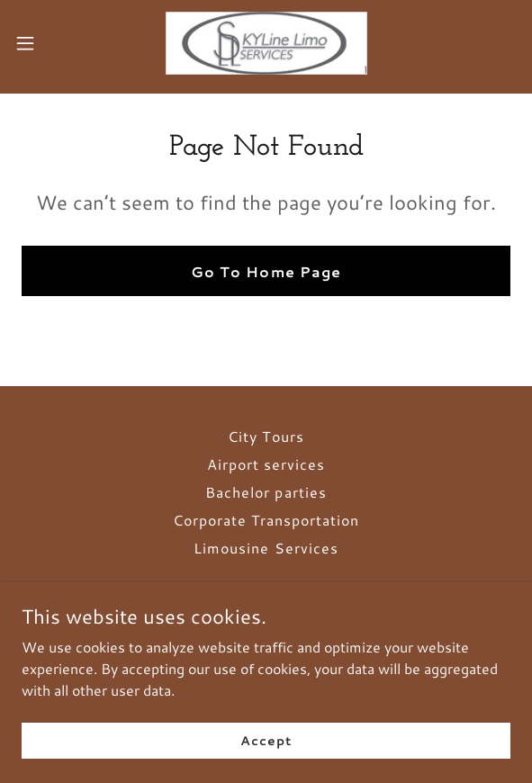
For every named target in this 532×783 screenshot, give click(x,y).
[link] (266, 43)
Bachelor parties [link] (266, 492)
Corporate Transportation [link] (266, 520)
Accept (266, 740)
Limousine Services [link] (266, 548)
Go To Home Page (266, 271)
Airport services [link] (266, 464)
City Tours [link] (266, 436)
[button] (46, 43)
